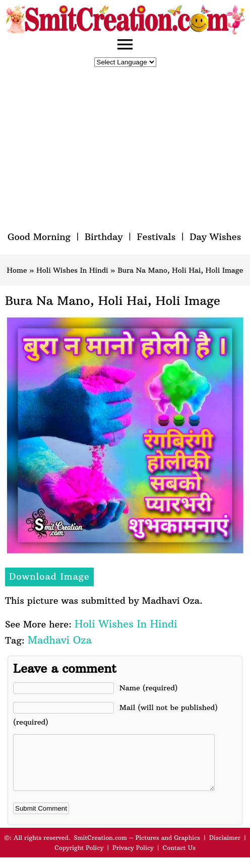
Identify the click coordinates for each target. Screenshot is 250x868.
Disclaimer (225, 848)
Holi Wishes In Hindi (72, 270)
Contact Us (179, 858)
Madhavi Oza (60, 640)
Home (17, 270)
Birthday (104, 237)
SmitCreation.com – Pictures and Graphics (137, 848)
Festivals (156, 237)
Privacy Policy (133, 858)
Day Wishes (215, 237)
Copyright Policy (79, 858)
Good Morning (39, 237)
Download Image (49, 576)
